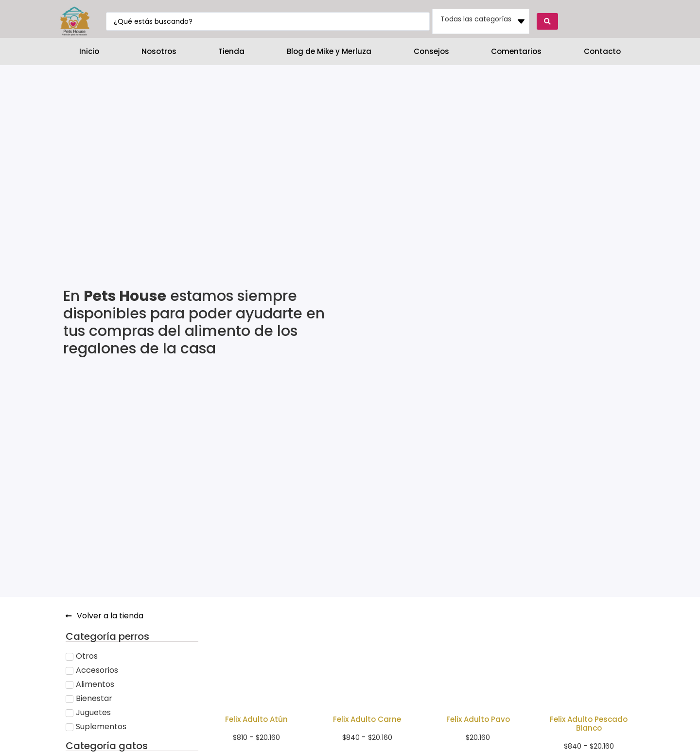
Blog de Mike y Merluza (329, 51)
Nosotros (159, 51)
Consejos (431, 51)
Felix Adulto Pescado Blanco (589, 724)
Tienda (231, 51)
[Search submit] (547, 21)
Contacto (602, 51)
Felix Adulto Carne (367, 719)
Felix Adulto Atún (256, 719)
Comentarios (516, 51)
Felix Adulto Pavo (478, 719)
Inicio (89, 51)
